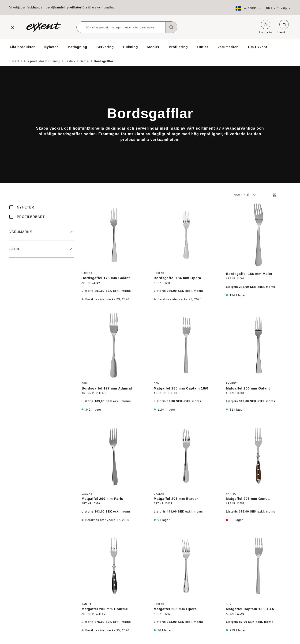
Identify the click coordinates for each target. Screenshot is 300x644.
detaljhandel (55, 8)
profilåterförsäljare (82, 8)
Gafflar (85, 57)
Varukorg (284, 27)
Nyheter (51, 47)
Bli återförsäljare (278, 8)
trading (109, 8)
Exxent (14, 57)
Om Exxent (258, 47)
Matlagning (77, 47)
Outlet (202, 47)
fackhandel (35, 8)
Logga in (266, 27)
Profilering (178, 47)
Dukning (131, 47)
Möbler (154, 47)
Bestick (70, 57)
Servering (105, 47)
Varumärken (228, 47)
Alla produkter (22, 47)
